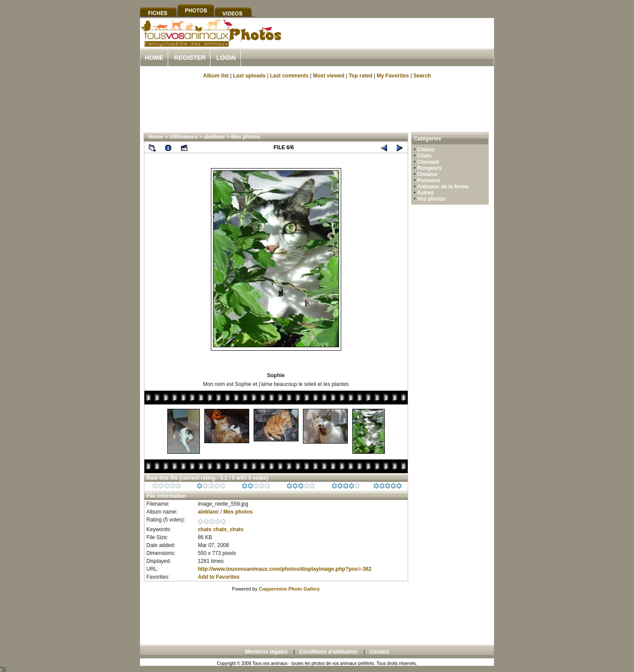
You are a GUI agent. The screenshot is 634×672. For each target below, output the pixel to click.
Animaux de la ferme (443, 187)
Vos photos (431, 199)
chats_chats (228, 529)
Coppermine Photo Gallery (289, 589)
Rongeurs (429, 168)
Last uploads (249, 76)
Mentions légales (266, 652)
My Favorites (393, 76)
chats (205, 529)
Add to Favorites (219, 577)
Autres (425, 193)
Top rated (361, 76)
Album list (216, 76)
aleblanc (214, 137)
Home (154, 58)
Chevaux (428, 162)
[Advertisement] (391, 43)
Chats (424, 156)
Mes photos (246, 137)
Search (422, 76)
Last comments (289, 76)
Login (226, 58)
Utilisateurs (183, 137)
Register (190, 58)
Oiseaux (427, 174)
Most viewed (329, 76)
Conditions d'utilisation (329, 652)
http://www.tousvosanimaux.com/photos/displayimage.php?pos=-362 (285, 569)
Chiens (426, 150)
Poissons (429, 180)
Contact (379, 652)
